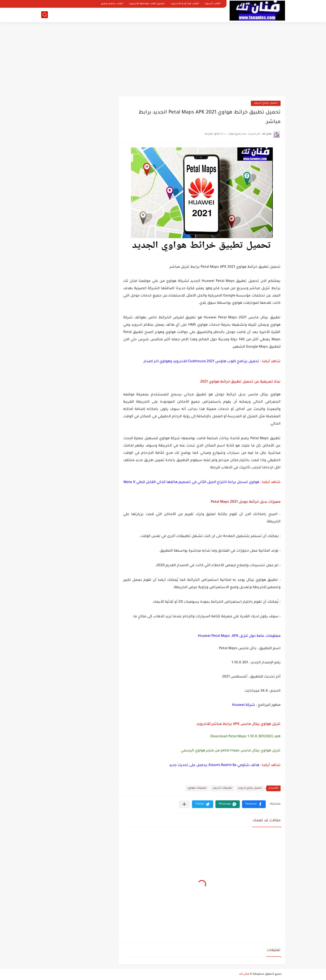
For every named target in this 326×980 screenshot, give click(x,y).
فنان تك (244, 974)
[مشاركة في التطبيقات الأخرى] (184, 804)
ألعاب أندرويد (212, 4)
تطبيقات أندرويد (222, 788)
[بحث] (45, 15)
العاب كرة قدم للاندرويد (185, 4)
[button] (254, 804)
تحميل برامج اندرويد (266, 103)
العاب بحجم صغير (112, 4)
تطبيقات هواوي (197, 788)
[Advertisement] (163, 58)
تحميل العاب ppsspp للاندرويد (147, 4)
